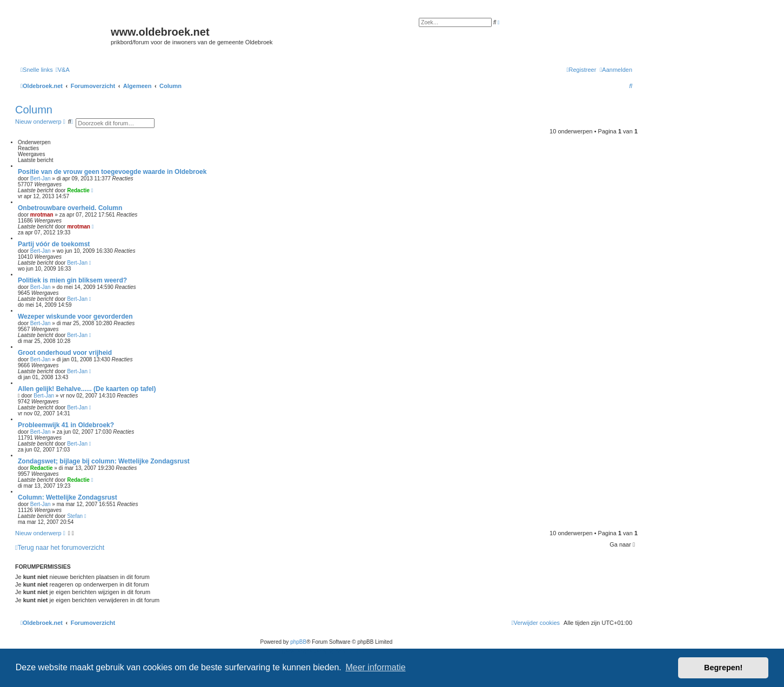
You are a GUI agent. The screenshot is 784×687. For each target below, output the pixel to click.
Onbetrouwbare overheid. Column (70, 208)
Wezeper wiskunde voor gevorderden (75, 316)
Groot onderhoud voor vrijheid (65, 353)
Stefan (75, 516)
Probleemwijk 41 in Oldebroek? (66, 425)
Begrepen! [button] (723, 668)
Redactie (78, 190)
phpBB (298, 642)
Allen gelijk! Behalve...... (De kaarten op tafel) (87, 389)
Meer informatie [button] (375, 667)
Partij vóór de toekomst (54, 244)
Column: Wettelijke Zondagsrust (68, 497)
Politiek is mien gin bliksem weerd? (72, 280)
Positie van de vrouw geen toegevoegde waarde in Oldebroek (112, 172)
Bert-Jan (41, 179)
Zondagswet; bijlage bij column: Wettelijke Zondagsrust (104, 461)
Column (34, 110)
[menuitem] (63, 70)
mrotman (42, 215)
